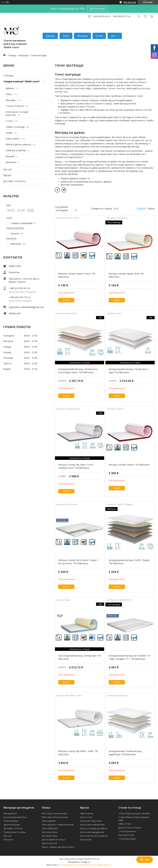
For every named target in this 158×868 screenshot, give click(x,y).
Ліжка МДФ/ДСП (50, 828)
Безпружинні (10, 813)
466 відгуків (130, 2)
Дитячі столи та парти (130, 828)
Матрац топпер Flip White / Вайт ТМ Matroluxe (78, 753)
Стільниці (8, 75)
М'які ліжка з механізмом (54, 813)
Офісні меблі (12, 139)
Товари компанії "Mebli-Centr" (22, 81)
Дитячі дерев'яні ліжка (53, 839)
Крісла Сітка (86, 817)
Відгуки (7, 175)
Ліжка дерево (49, 821)
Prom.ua (95, 859)
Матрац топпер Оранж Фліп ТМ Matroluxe (126, 275)
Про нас (8, 169)
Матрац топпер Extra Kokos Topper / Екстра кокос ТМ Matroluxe (78, 562)
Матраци (82, 36)
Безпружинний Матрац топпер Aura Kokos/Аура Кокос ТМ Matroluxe (78, 371)
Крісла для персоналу (91, 821)
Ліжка (66, 36)
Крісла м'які (86, 839)
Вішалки (10, 156)
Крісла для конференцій (92, 825)
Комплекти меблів (16, 150)
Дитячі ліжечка (49, 843)
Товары (12, 55)
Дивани (50, 36)
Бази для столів (126, 835)
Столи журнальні (127, 831)
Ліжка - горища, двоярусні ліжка (58, 847)
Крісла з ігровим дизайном (94, 828)
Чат (145, 860)
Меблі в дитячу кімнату (18, 144)
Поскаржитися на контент (72, 865)
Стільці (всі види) (127, 839)
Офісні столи (125, 824)
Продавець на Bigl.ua (79, 862)
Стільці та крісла (15, 106)
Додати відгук (145, 16)
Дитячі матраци (12, 825)
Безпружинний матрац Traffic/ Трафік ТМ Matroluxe (129, 562)
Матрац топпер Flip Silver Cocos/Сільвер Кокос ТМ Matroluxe (76, 466)
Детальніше (97, 9)
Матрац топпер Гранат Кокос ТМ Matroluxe (77, 275)
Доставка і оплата (13, 828)
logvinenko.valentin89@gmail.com (27, 307)
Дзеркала (11, 162)
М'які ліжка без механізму (55, 817)
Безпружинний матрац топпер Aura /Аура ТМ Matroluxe (129, 371)
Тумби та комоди (15, 127)
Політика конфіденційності (99, 865)
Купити (66, 300)
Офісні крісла (87, 813)
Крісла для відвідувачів (92, 832)
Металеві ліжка (50, 832)
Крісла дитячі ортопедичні (94, 836)
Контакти (8, 839)
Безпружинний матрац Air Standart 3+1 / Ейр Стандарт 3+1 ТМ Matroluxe (130, 657)
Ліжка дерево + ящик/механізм (58, 825)
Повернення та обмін (15, 832)
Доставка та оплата (14, 181)
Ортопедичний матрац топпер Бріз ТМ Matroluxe (79, 657)
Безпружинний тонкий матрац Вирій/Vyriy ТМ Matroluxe (125, 753)
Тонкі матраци (11, 821)
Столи (99, 36)
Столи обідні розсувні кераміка (134, 813)
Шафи (9, 133)
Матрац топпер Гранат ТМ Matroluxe (129, 465)
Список (151, 208)
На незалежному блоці (15, 817)
